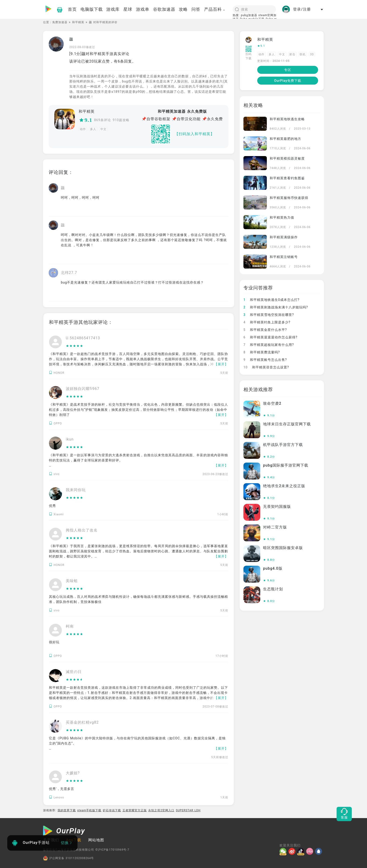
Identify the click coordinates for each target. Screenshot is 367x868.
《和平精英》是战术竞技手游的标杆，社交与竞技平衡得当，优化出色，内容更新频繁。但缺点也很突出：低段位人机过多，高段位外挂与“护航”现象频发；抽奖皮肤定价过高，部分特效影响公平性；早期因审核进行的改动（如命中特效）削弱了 (138, 410)
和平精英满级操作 (284, 237)
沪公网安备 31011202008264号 (68, 858)
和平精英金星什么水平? (265, 330)
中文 (103, 129)
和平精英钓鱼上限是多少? (267, 322)
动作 (83, 129)
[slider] (83, 346)
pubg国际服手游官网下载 (286, 465)
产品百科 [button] (215, 9)
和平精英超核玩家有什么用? (269, 345)
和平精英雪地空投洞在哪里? (269, 315)
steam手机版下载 (89, 810)
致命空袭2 (272, 403)
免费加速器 (60, 22)
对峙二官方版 (275, 527)
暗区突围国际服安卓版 (283, 548)
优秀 (52, 506)
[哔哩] (311, 851)
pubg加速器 (249, 15)
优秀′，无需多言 (62, 789)
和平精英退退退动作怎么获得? (270, 337)
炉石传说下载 (112, 810)
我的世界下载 (67, 810)
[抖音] (302, 851)
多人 (93, 129)
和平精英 (78, 22)
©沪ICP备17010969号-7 (112, 850)
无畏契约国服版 (277, 507)
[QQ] (319, 851)
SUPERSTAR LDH (188, 810)
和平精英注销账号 (284, 257)
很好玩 (54, 642)
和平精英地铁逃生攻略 (287, 119)
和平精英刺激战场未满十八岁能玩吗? (276, 307)
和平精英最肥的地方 (285, 139)
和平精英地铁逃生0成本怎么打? (272, 300)
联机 (303, 54)
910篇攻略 (121, 120)
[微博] (293, 851)
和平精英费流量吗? (262, 352)
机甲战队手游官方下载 (283, 445)
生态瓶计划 (273, 589)
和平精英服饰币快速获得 (289, 198)
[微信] (284, 851)
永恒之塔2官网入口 (161, 810)
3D (312, 54)
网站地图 (96, 840)
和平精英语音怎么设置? (266, 367)
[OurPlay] (64, 831)
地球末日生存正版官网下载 (287, 424)
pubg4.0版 (273, 568)
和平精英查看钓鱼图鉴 (287, 178)
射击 (292, 54)
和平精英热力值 (282, 217)
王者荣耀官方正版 (135, 810)
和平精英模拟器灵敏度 (287, 158)
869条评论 (103, 120)
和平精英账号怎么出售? (265, 360)
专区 (288, 70)
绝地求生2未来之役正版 (284, 486)
